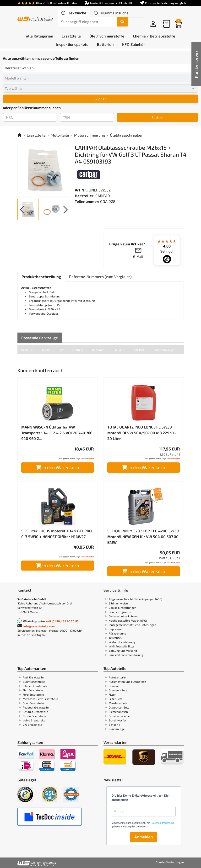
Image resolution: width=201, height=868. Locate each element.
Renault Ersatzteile (35, 712)
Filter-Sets (116, 699)
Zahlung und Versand (123, 651)
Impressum (116, 629)
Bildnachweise (118, 603)
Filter (112, 694)
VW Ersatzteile (32, 725)
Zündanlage (117, 729)
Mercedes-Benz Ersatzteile (40, 699)
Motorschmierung (90, 135)
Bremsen (114, 686)
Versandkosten (87, 459)
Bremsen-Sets (118, 690)
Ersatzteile (36, 135)
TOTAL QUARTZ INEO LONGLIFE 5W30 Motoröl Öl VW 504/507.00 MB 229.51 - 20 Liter (142, 433)
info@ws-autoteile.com (39, 626)
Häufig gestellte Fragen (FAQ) (128, 620)
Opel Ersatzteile (33, 703)
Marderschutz (118, 703)
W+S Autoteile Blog (121, 646)
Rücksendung (117, 633)
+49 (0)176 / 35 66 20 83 (62, 621)
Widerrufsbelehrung (122, 642)
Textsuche (77, 13)
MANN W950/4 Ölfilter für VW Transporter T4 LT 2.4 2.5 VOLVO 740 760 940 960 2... (57, 433)
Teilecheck (115, 638)
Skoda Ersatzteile (34, 716)
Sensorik (114, 725)
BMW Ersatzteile (34, 682)
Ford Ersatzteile (33, 694)
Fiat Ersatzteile (33, 690)
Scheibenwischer (120, 716)
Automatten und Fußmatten (127, 682)
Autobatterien (118, 677)
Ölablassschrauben (127, 135)
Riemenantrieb (118, 712)
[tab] (74, 13)
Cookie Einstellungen (122, 608)
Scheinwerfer (117, 720)
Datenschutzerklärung (124, 616)
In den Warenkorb (57, 467)
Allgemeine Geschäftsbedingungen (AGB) (135, 599)
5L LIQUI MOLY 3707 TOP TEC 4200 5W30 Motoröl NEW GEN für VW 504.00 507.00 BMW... (143, 537)
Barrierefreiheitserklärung (126, 655)
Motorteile (60, 135)
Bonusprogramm (120, 612)
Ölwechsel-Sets (119, 707)
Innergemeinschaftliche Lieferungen (132, 625)
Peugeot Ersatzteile (36, 707)
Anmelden (144, 837)
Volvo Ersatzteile (34, 720)
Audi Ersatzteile (33, 677)
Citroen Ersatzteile (35, 686)
